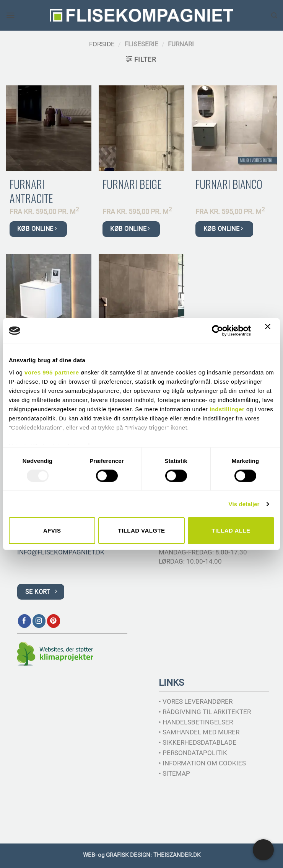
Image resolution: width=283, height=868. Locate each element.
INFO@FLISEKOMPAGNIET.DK (61, 552)
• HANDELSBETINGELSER (196, 722)
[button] (11, 16)
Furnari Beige (132, 184)
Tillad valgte (141, 530)
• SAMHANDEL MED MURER (199, 732)
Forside (102, 44)
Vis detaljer (244, 504)
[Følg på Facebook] (25, 621)
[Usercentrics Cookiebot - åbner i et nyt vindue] (217, 331)
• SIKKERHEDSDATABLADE (198, 742)
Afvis (52, 530)
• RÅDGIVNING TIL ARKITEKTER (205, 712)
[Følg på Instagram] (39, 621)
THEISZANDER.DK (177, 855)
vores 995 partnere (52, 372)
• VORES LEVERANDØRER (196, 701)
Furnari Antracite (31, 191)
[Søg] (274, 15)
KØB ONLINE (37, 229)
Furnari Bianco (229, 184)
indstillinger (227, 409)
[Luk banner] (270, 331)
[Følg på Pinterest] (54, 621)
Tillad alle (231, 530)
